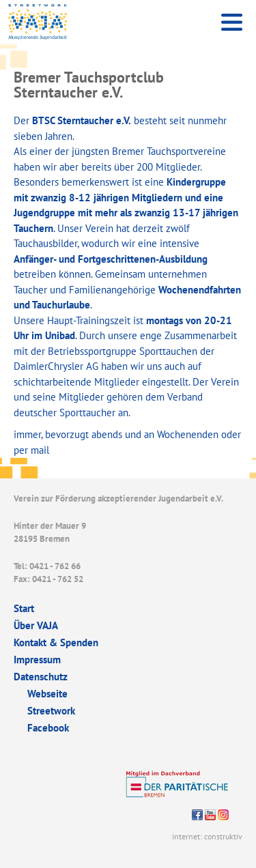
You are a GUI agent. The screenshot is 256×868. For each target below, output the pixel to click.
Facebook (48, 728)
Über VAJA (36, 625)
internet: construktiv (207, 836)
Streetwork (51, 711)
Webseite (47, 694)
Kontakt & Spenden (56, 642)
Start (24, 608)
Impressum (37, 660)
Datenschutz (41, 677)
